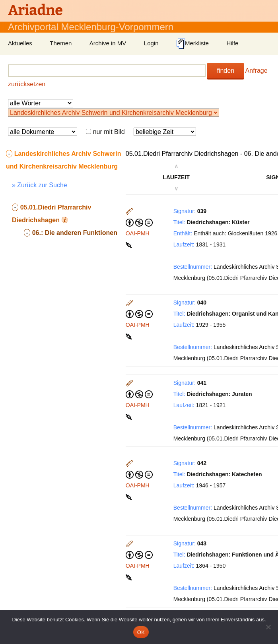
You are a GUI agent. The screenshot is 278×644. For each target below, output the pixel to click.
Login (151, 43)
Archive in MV (108, 43)
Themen (61, 43)
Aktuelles (20, 43)
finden (226, 71)
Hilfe (232, 43)
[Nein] (268, 627)
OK (141, 632)
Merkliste (192, 44)
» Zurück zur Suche (40, 185)
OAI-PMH (138, 233)
